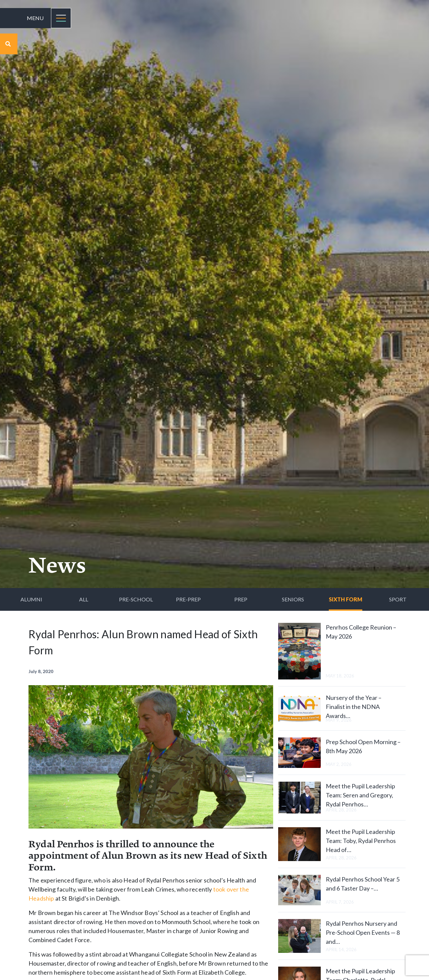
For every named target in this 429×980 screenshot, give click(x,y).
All (84, 599)
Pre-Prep (188, 599)
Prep (241, 599)
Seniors (293, 599)
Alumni (31, 599)
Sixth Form (346, 599)
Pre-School (136, 599)
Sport (398, 599)
